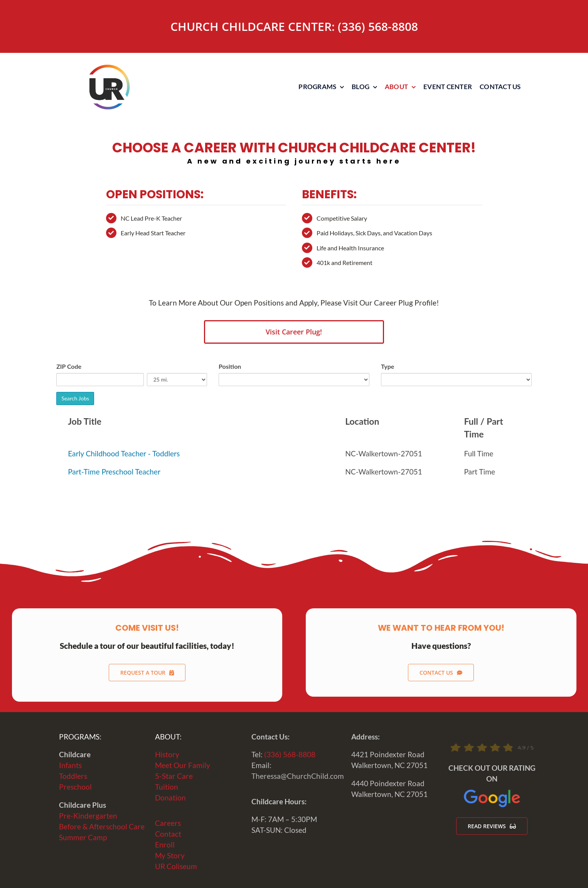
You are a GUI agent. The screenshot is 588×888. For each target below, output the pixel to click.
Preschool (75, 787)
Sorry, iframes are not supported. (294, 438)
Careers (168, 823)
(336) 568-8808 (378, 26)
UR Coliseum (176, 866)
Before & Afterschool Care (102, 827)
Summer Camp (83, 837)
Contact (168, 834)
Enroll (165, 845)
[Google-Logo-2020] (492, 792)
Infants (70, 765)
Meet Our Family (183, 765)
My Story (170, 856)
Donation (170, 798)
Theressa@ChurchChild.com (298, 776)
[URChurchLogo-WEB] (109, 68)
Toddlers (73, 776)
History (167, 755)
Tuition (167, 787)
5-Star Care (174, 776)
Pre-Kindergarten (88, 816)
